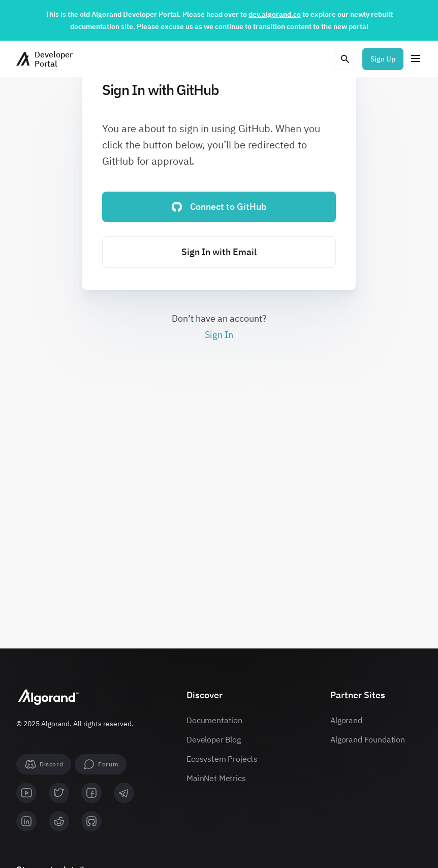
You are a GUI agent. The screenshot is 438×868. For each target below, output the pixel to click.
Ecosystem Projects (222, 759)
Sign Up (383, 59)
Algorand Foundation (368, 739)
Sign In (219, 335)
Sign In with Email (219, 252)
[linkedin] (26, 821)
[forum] (101, 764)
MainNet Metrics (216, 778)
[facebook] (91, 793)
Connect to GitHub (219, 207)
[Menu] (416, 59)
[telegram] (124, 793)
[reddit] (59, 821)
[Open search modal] (345, 59)
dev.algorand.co (275, 14)
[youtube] (26, 793)
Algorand (346, 720)
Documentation (214, 720)
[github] (91, 821)
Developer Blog (214, 739)
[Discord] (44, 764)
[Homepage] (44, 59)
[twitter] (59, 793)
